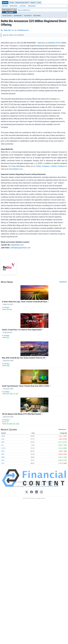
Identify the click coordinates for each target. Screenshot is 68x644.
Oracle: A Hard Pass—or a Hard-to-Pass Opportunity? (23, 330)
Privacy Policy (40, 486)
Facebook (61, 166)
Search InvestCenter (24, 10)
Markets (5, 3)
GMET (11, 424)
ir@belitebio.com (17, 245)
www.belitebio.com (16, 169)
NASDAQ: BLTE (54, 43)
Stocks (12, 3)
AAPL (3, 439)
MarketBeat (7, 308)
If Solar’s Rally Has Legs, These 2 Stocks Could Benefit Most (25, 302)
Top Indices (27, 16)
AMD (3, 442)
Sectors (33, 3)
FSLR (8, 310)
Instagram (46, 166)
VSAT (17, 394)
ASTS (8, 394)
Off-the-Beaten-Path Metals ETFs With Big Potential (22, 414)
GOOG (3, 448)
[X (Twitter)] (27, 492)
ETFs (7, 422)
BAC (3, 445)
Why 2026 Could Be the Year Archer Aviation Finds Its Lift (24, 358)
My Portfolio (37, 16)
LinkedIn (54, 166)
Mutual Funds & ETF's (22, 3)
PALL (14, 424)
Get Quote (9, 12)
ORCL (8, 338)
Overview (5, 6)
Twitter (38, 166)
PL (14, 394)
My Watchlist (18, 16)
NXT (11, 310)
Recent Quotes (7, 16)
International (32, 6)
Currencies (23, 6)
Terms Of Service (53, 486)
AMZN (3, 436)
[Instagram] (41, 492)
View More (63, 282)
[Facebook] (32, 492)
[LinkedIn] (36, 492)
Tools (39, 3)
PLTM (18, 424)
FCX (8, 424)
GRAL (11, 394)
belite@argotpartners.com (21, 248)
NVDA (3, 457)
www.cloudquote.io (49, 482)
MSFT (3, 454)
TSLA (3, 463)
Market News (13, 6)
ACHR (8, 366)
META (3, 451)
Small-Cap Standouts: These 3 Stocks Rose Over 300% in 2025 (26, 386)
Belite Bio (41, 43)
